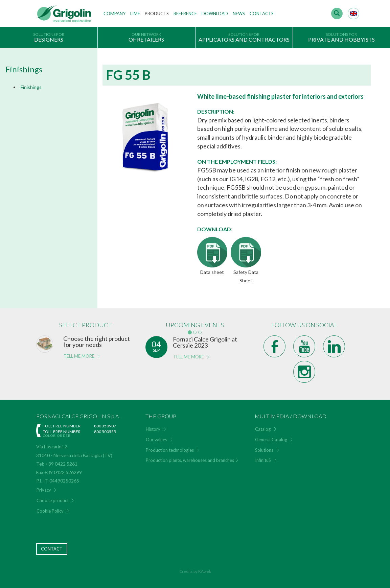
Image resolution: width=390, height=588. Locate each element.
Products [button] (157, 14)
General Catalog (271, 440)
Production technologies (170, 450)
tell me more (79, 356)
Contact (52, 549)
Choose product (53, 500)
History (153, 429)
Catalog (263, 429)
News (239, 14)
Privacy (44, 490)
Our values (156, 440)
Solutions (264, 450)
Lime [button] (135, 14)
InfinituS (263, 460)
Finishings (31, 87)
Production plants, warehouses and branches (190, 460)
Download (215, 14)
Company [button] (114, 14)
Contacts (262, 14)
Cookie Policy (50, 511)
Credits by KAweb (195, 571)
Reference (185, 14)
